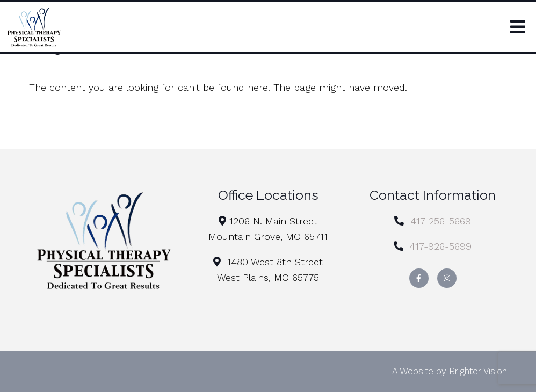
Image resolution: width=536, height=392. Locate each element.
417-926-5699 (440, 246)
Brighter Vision (478, 371)
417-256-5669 (441, 221)
